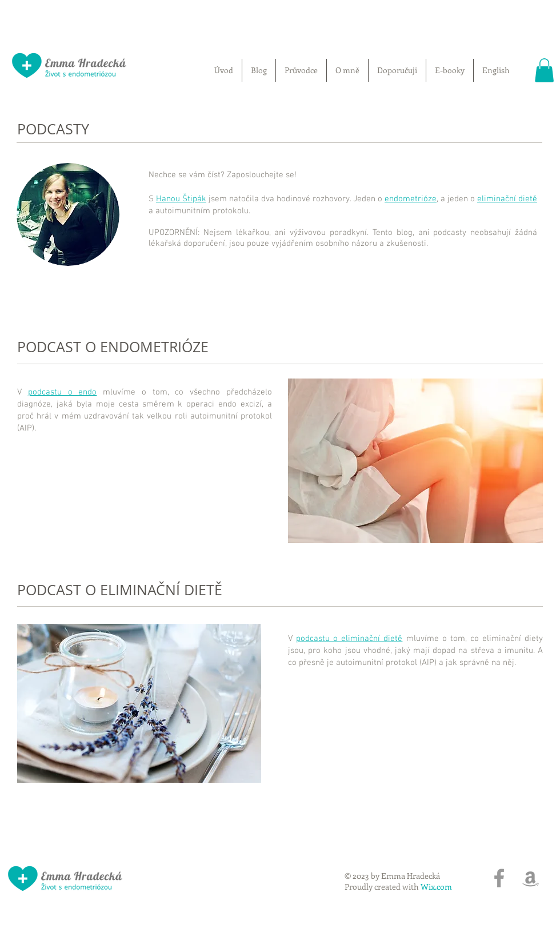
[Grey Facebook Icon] (499, 878)
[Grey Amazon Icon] (531, 878)
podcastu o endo (63, 392)
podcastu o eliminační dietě (349, 639)
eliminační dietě (507, 199)
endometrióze (411, 199)
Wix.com (436, 887)
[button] (544, 70)
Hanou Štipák (181, 199)
